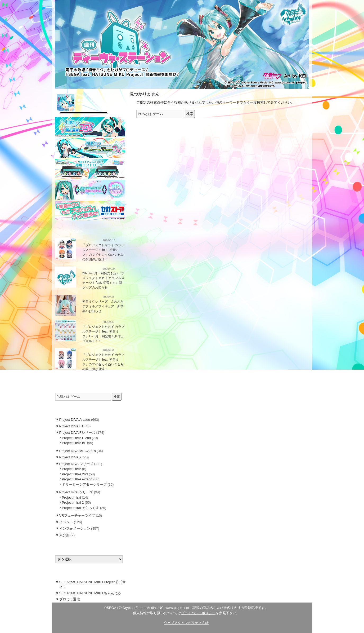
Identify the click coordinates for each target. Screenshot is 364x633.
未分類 (64, 535)
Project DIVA (72, 469)
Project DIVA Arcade (75, 420)
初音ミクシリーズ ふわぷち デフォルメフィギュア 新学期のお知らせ (105, 306)
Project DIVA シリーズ (76, 464)
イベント (66, 522)
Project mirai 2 (73, 503)
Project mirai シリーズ (76, 492)
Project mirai (71, 497)
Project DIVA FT (71, 426)
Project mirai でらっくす (81, 508)
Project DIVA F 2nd (77, 438)
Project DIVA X (71, 457)
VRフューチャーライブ (77, 515)
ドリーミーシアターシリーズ (84, 484)
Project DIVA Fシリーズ (77, 433)
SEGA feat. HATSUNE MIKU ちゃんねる (90, 593)
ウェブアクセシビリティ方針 (186, 623)
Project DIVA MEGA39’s (78, 451)
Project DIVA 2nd (75, 474)
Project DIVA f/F (74, 443)
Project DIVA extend (77, 479)
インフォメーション (90, 240)
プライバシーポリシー (198, 613)
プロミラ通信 (70, 599)
